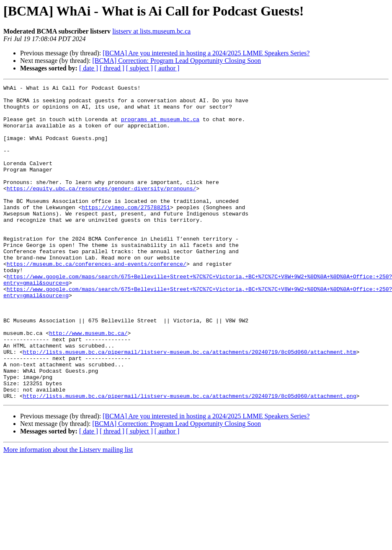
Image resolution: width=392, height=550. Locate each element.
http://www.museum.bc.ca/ (88, 383)
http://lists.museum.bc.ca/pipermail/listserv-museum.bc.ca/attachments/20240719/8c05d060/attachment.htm (190, 406)
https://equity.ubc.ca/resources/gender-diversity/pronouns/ (101, 210)
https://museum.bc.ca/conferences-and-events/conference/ (97, 300)
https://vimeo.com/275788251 (126, 232)
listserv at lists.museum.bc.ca (151, 31)
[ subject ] (139, 68)
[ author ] (167, 68)
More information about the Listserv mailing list (68, 512)
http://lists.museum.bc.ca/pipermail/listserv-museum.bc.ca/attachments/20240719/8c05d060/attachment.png (190, 459)
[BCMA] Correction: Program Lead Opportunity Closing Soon (177, 61)
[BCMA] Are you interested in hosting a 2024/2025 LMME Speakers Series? (206, 53)
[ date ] (89, 68)
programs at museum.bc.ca (160, 127)
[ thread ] (112, 68)
